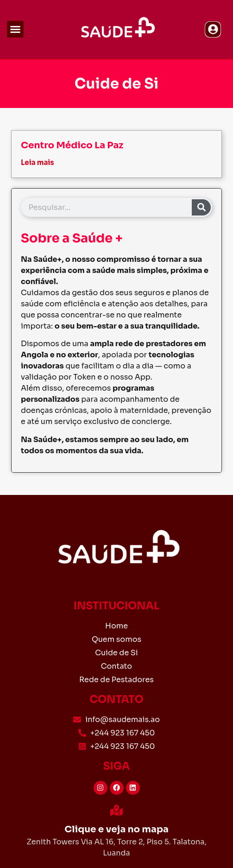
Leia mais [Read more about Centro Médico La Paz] (38, 162)
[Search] (201, 207)
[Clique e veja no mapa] (116, 810)
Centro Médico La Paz (72, 145)
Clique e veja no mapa (116, 829)
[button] (15, 29)
